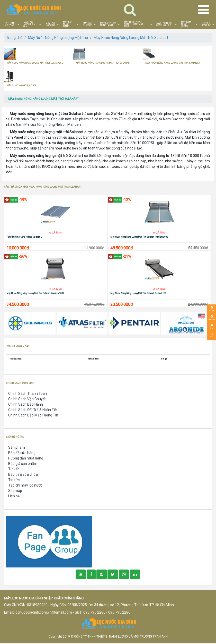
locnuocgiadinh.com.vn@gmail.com (43, 613)
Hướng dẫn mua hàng (26, 459)
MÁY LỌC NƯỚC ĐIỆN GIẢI (29, 24)
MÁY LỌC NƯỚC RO (50, 24)
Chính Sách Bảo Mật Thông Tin (33, 416)
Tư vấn (14, 470)
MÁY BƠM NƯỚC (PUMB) (186, 24)
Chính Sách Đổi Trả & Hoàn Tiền (33, 411)
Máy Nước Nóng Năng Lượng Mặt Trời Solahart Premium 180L (35, 294)
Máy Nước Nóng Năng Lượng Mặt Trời (58, 38)
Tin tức (14, 481)
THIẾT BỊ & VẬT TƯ (206, 24)
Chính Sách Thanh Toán (28, 394)
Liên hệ (14, 497)
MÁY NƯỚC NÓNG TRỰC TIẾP (21, 86)
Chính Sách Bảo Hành (26, 405)
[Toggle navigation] (130, 10)
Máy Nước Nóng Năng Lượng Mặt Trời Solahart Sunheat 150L (139, 294)
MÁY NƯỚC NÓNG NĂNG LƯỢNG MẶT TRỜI (134, 24)
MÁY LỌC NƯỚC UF (87, 24)
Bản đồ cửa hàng (22, 454)
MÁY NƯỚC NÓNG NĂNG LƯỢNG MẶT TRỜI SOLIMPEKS (35, 63)
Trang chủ (14, 38)
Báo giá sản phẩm (23, 464)
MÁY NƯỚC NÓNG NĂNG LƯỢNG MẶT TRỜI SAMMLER (173, 63)
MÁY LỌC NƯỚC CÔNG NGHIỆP (164, 24)
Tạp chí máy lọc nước (25, 486)
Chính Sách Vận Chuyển (27, 400)
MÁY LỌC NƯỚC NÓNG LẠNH (108, 24)
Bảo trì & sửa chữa (23, 475)
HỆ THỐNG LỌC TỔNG (10, 24)
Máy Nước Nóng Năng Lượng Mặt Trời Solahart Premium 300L (139, 237)
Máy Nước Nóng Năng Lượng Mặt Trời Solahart (131, 38)
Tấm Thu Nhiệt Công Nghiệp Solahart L (24, 237)
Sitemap (15, 491)
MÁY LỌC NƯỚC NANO (68, 24)
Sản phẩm (17, 448)
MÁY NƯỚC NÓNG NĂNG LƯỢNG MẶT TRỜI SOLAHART (103, 63)
